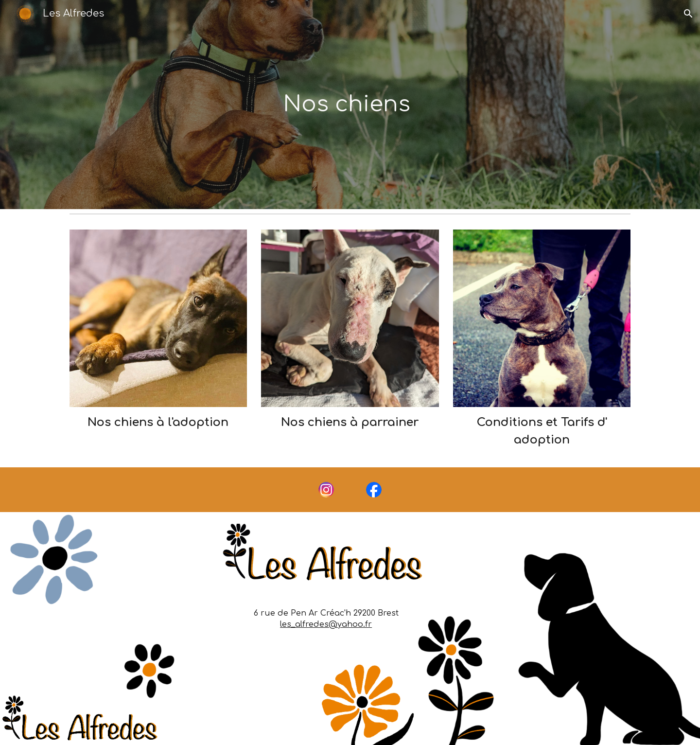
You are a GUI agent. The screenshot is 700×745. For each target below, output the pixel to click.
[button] (688, 14)
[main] (350, 105)
